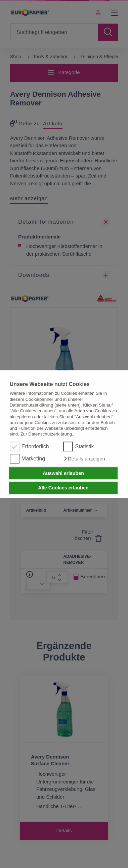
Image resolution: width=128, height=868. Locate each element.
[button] (84, 459)
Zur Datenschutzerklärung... (48, 434)
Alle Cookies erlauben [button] (63, 488)
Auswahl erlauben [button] (63, 473)
